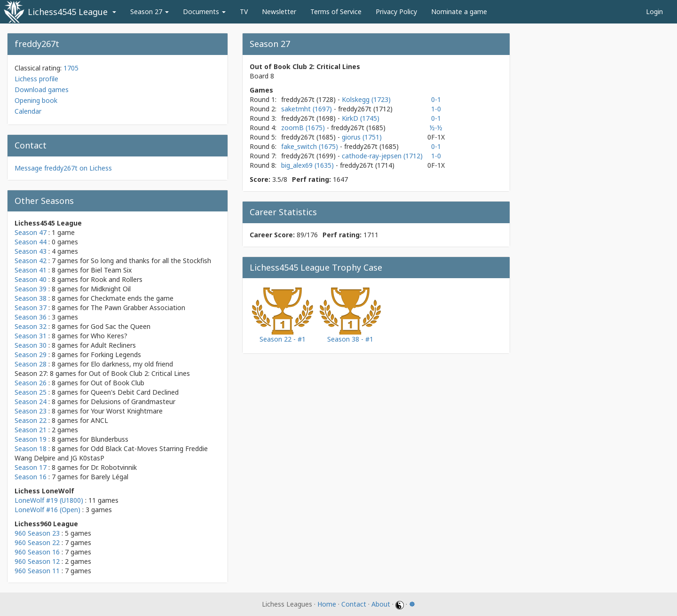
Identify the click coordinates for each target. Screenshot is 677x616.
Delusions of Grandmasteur (133, 402)
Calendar (28, 111)
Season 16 (31, 477)
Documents (204, 12)
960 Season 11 (37, 571)
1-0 (436, 109)
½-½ (436, 128)
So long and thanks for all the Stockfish (151, 261)
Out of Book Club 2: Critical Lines (139, 373)
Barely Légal (110, 477)
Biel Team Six (111, 270)
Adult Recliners (113, 345)
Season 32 (31, 326)
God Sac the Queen (121, 326)
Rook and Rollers (117, 279)
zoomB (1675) (304, 128)
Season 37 (31, 308)
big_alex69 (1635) (308, 165)
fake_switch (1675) (311, 146)
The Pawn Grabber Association (138, 308)
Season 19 (31, 439)
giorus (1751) (362, 137)
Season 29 (31, 355)
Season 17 (31, 467)
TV (244, 12)
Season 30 (31, 345)
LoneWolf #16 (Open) (47, 510)
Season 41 (31, 270)
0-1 (436, 99)
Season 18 (31, 448)
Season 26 (31, 383)
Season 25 (31, 392)
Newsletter (279, 12)
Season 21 (31, 430)
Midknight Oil (111, 289)
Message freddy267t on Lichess (63, 168)
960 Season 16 (37, 552)
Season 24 (31, 402)
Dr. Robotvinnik (114, 467)
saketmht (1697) (307, 109)
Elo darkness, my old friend (132, 364)
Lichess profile (36, 79)
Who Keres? (109, 336)
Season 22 (31, 420)
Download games (42, 90)
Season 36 (31, 317)
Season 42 (31, 261)
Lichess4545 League (68, 12)
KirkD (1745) (361, 118)
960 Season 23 (37, 533)
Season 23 (31, 411)
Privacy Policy (396, 12)
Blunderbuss (110, 439)
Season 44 (31, 242)
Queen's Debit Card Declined (135, 392)
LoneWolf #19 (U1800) (49, 500)
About (381, 604)
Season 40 (31, 279)
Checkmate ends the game (132, 298)
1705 (71, 68)
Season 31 (31, 336)
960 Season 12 (37, 561)
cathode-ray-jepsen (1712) (382, 156)
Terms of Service (336, 12)
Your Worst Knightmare (127, 411)
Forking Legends (116, 355)
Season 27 (150, 12)
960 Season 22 (37, 542)
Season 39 (31, 289)
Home (327, 604)
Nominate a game (459, 12)
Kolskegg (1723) (366, 99)
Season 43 (31, 251)
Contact (354, 604)
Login (654, 12)
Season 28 (31, 364)
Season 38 (31, 298)
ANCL (99, 420)
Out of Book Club (118, 383)
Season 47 (31, 232)
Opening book (36, 100)
